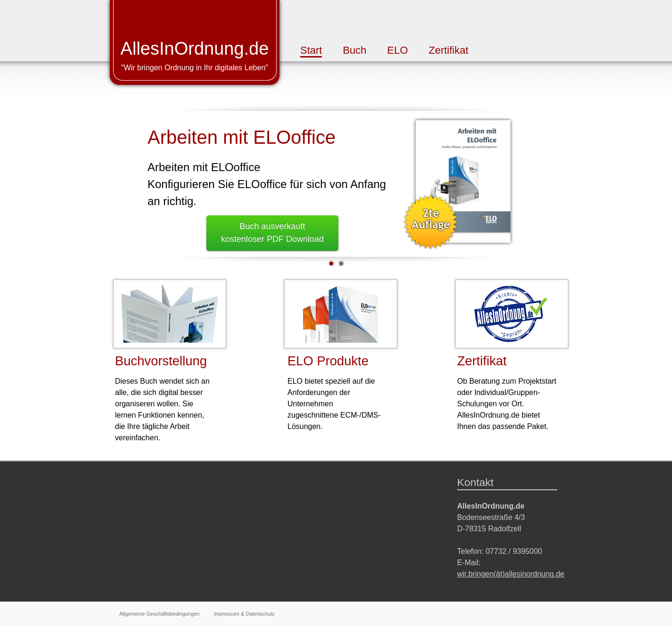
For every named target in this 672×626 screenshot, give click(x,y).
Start (311, 50)
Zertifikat (448, 50)
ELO (398, 50)
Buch (354, 50)
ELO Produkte (328, 361)
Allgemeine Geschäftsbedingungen (160, 614)
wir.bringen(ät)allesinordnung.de (511, 574)
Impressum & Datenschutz (244, 614)
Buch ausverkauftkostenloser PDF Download (272, 233)
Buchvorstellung (161, 361)
